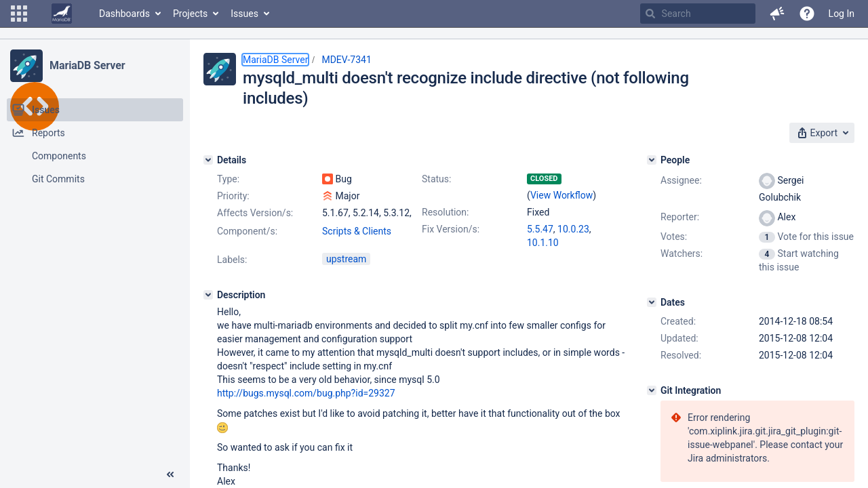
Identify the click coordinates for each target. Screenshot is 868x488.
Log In (842, 14)
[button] (19, 14)
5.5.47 (540, 229)
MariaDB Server (87, 65)
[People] (652, 160)
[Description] (208, 295)
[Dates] (652, 302)
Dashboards (124, 14)
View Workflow (561, 195)
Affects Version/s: (255, 213)
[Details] (208, 160)
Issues (244, 14)
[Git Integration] (652, 390)
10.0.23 (573, 229)
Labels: (232, 260)
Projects (190, 14)
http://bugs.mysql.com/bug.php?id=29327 (306, 393)
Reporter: (680, 217)
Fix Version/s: (451, 229)
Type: (228, 179)
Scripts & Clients (357, 231)
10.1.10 (543, 243)
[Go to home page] (62, 14)
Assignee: (681, 180)
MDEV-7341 (346, 60)
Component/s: (247, 231)
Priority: (233, 196)
